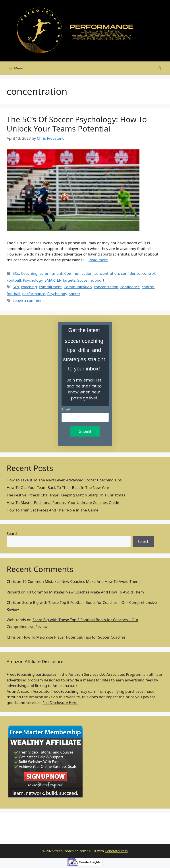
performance (34, 294)
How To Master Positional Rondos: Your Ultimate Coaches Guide (63, 503)
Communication (78, 273)
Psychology (33, 280)
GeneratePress (116, 851)
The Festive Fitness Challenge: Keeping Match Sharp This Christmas (66, 495)
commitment (51, 273)
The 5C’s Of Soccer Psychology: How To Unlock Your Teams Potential (77, 124)
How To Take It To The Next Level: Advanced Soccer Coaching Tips (64, 480)
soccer (74, 294)
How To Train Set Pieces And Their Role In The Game (52, 510)
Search (13, 533)
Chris (11, 581)
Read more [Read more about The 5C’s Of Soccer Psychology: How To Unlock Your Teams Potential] (98, 260)
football (13, 294)
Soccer (83, 280)
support (97, 280)
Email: (66, 409)
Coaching (29, 273)
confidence (130, 273)
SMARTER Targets (60, 280)
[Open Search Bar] (159, 68)
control (149, 273)
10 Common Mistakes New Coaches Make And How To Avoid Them (81, 581)
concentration (107, 273)
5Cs (16, 273)
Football (14, 280)
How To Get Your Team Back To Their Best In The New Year (58, 487)
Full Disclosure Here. (61, 703)
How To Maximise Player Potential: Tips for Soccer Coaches (74, 637)
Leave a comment (28, 300)
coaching (29, 287)
